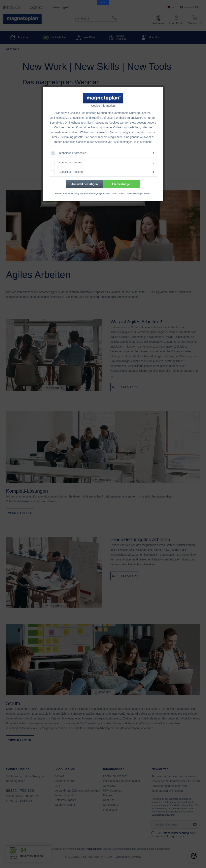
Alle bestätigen (122, 184)
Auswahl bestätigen (84, 184)
